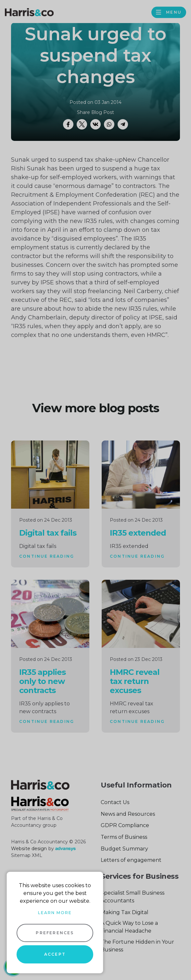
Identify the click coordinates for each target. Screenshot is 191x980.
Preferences (55, 933)
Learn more (55, 913)
